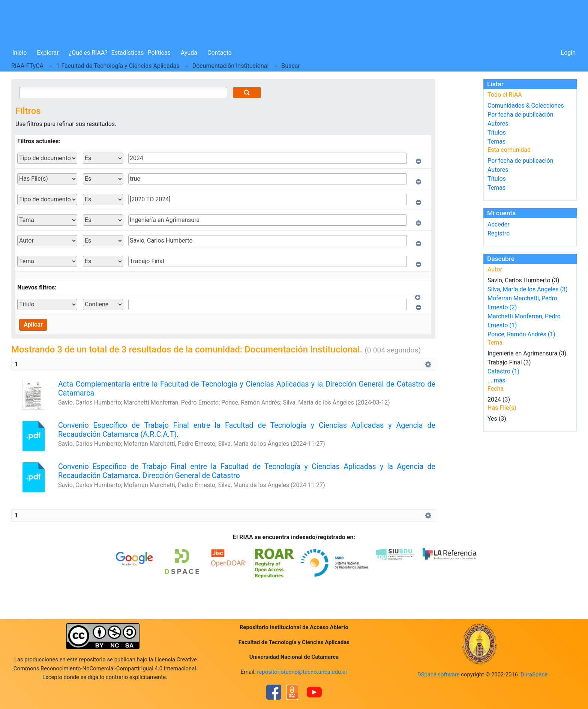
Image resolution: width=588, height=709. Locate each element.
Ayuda (189, 53)
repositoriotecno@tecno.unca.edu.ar (302, 672)
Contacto (220, 53)
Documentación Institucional (231, 66)
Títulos (497, 133)
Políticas (159, 53)
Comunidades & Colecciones (526, 106)
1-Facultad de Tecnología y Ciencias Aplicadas (118, 66)
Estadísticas (128, 53)
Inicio (19, 53)
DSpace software (439, 675)
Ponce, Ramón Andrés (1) (521, 334)
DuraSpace (534, 675)
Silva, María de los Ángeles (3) (528, 289)
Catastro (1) (503, 371)
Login (568, 53)
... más (496, 380)
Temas (496, 142)
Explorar (48, 53)
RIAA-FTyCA (27, 66)
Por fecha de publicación (520, 115)
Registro (499, 233)
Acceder (499, 224)
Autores (498, 124)
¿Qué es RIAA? (88, 53)
